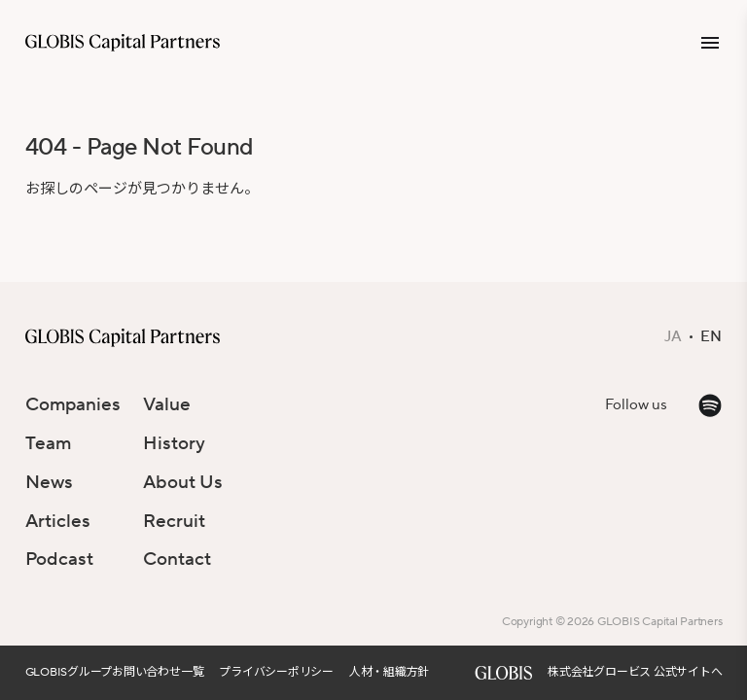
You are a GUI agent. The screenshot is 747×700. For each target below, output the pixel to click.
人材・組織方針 (389, 672)
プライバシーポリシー (276, 672)
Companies (73, 404)
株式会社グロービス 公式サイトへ (635, 672)
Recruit (174, 521)
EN (711, 337)
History (174, 443)
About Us (183, 482)
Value (167, 404)
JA (673, 337)
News (49, 482)
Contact (177, 559)
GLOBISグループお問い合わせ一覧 (115, 672)
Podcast (59, 559)
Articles (58, 521)
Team (48, 443)
